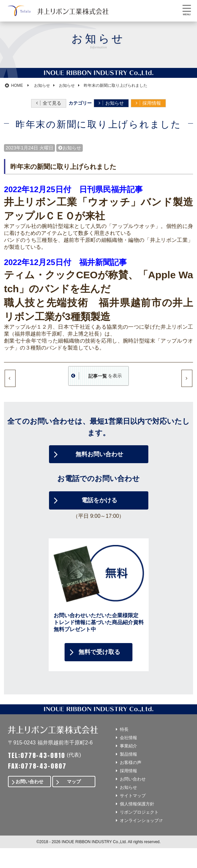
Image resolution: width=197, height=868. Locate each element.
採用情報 (152, 103)
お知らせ (115, 103)
